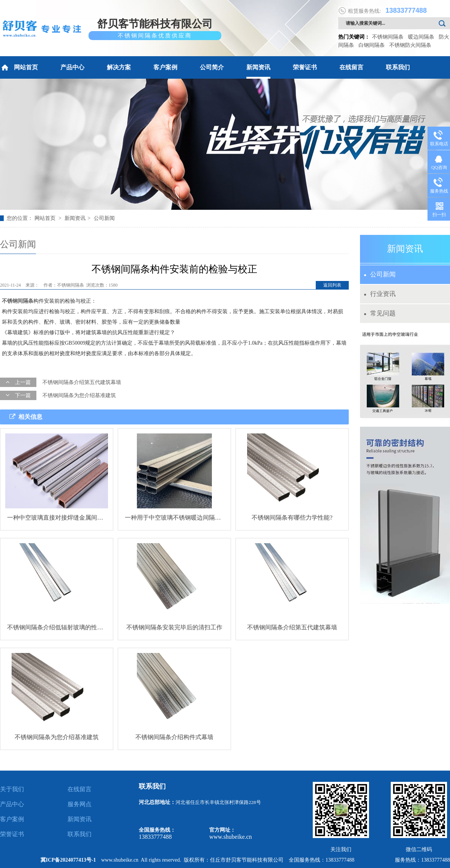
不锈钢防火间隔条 (410, 45)
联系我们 (398, 67)
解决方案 (119, 67)
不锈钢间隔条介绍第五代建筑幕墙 (82, 382)
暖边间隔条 (421, 37)
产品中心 (72, 67)
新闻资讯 (258, 67)
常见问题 (380, 313)
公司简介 (212, 67)
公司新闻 (104, 218)
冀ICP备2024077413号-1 (68, 860)
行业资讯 (380, 294)
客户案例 (165, 67)
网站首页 (19, 67)
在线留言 (351, 67)
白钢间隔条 (372, 45)
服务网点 (79, 804)
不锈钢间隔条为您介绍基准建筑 (79, 395)
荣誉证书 (305, 67)
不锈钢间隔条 (388, 37)
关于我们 (12, 789)
